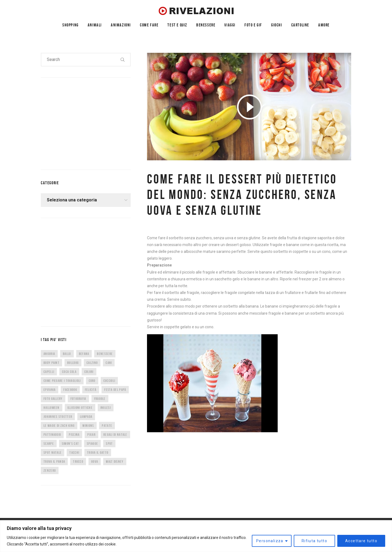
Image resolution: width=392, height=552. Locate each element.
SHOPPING (71, 25)
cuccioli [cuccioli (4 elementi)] (109, 381)
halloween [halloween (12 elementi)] (52, 408)
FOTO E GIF (253, 25)
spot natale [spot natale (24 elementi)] (53, 453)
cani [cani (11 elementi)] (109, 363)
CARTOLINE (300, 25)
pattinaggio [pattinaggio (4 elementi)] (52, 435)
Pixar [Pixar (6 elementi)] (91, 435)
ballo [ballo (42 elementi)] (67, 354)
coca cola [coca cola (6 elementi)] (69, 372)
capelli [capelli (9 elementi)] (49, 372)
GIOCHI (277, 25)
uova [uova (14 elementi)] (95, 461)
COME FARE (149, 25)
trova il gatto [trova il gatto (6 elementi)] (98, 453)
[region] (196, 536)
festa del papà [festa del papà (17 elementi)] (115, 390)
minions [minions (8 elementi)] (88, 426)
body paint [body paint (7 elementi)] (51, 363)
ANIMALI (95, 25)
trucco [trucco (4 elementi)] (78, 461)
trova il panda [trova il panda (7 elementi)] (54, 461)
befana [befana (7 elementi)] (84, 354)
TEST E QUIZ (177, 25)
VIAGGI (230, 25)
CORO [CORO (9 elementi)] (92, 381)
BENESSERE (206, 25)
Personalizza (270, 541)
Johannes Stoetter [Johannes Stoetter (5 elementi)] (58, 417)
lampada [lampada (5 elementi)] (86, 417)
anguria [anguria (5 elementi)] (49, 354)
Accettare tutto (361, 541)
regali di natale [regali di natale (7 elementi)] (115, 435)
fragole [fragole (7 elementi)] (100, 399)
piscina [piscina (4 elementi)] (74, 435)
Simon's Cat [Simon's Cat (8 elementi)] (70, 444)
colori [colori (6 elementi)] (89, 372)
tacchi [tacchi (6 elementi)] (74, 453)
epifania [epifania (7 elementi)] (50, 390)
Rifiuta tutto (314, 541)
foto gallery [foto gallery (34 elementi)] (53, 399)
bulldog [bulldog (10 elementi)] (73, 363)
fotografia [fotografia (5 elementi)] (78, 399)
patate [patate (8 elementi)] (107, 426)
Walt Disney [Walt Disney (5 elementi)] (115, 461)
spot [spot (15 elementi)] (109, 444)
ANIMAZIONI (121, 25)
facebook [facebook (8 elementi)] (70, 390)
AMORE (324, 25)
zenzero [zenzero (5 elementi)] (50, 470)
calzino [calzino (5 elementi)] (92, 363)
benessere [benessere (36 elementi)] (105, 354)
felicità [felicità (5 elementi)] (91, 390)
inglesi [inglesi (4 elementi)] (106, 408)
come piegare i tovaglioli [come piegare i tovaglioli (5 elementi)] (62, 381)
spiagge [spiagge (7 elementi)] (92, 444)
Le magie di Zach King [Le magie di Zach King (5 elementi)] (59, 426)
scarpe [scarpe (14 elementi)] (49, 444)
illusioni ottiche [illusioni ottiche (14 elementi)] (80, 408)
